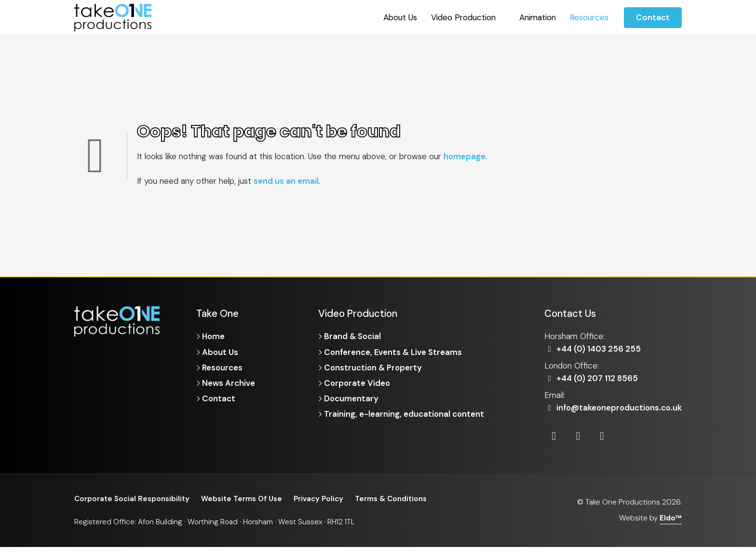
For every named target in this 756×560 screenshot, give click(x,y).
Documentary (351, 399)
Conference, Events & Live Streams (394, 352)
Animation (538, 17)
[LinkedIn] (554, 449)
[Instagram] (579, 449)
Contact (653, 17)
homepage (465, 156)
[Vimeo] (603, 449)
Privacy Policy (319, 511)
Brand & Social (353, 336)
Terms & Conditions (392, 511)
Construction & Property (374, 368)
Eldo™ (671, 531)
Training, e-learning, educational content (405, 415)
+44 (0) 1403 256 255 (593, 349)
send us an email (286, 181)
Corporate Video (358, 383)
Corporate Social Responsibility (132, 511)
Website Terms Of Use (242, 511)
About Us (400, 17)
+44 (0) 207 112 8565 (592, 378)
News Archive (229, 383)
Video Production (463, 17)
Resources (589, 17)
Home (214, 336)
